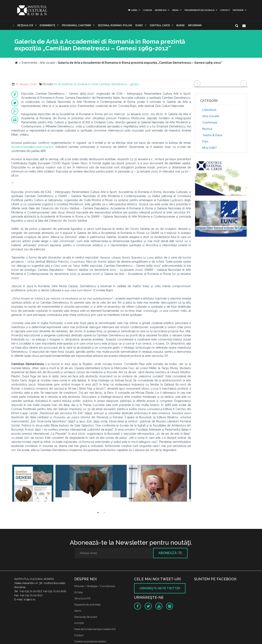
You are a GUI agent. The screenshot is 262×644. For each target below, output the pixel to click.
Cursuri (147, 10)
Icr (55, 84)
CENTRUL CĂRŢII (160, 25)
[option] (33, 484)
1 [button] (98, 512)
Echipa (78, 592)
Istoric (78, 611)
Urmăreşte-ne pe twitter (160, 588)
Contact (225, 10)
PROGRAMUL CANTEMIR (76, 25)
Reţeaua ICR (25, 25)
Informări (195, 25)
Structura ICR (82, 598)
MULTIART (210, 148)
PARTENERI (238, 10)
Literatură (209, 110)
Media (175, 10)
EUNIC (139, 25)
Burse (181, 25)
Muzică (207, 129)
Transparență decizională (199, 10)
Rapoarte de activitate (87, 605)
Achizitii (79, 623)
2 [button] (104, 512)
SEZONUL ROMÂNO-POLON (115, 25)
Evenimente (47, 25)
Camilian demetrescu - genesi (119, 84)
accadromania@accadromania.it (32, 147)
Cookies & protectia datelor (90, 641)
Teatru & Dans (212, 135)
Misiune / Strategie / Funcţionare (95, 586)
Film (205, 142)
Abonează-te (170, 553)
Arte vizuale (211, 116)
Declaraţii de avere (86, 617)
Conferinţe (210, 122)
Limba (133, 10)
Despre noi (161, 10)
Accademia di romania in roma (78, 84)
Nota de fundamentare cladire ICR (95, 629)
